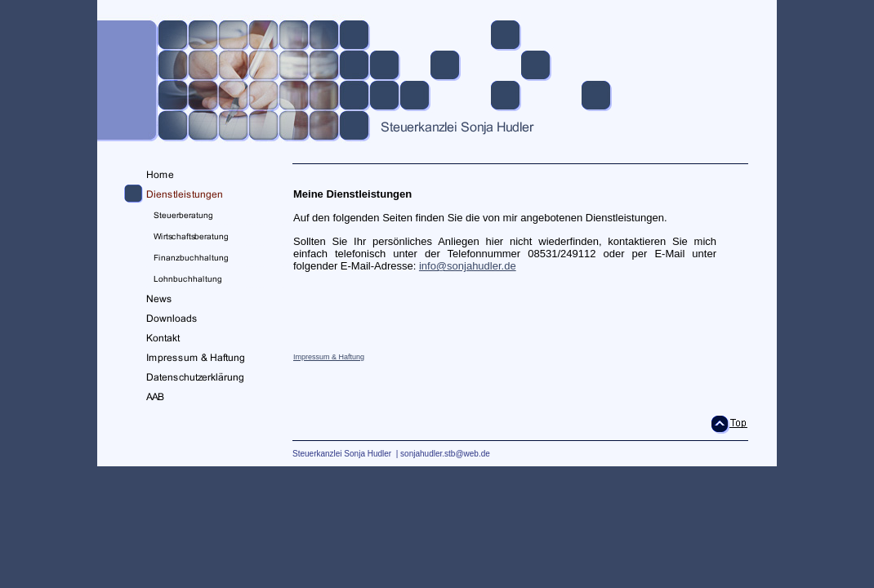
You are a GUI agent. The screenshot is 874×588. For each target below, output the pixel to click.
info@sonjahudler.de (468, 266)
